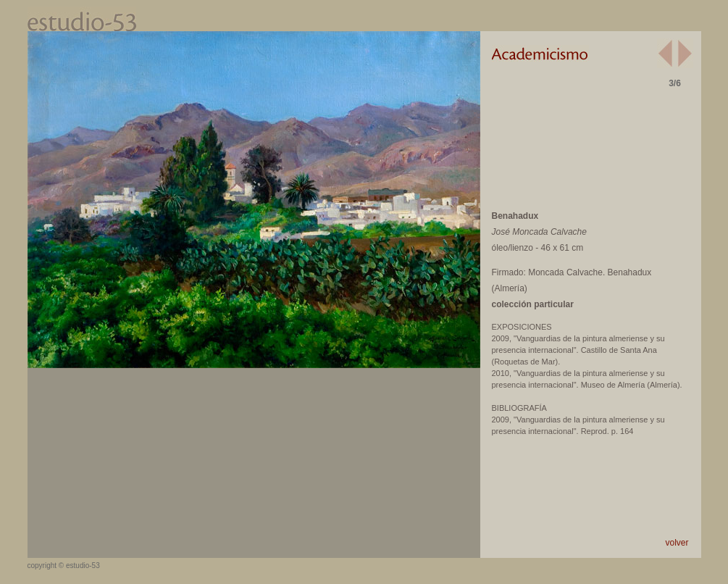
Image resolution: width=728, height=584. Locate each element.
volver (677, 543)
